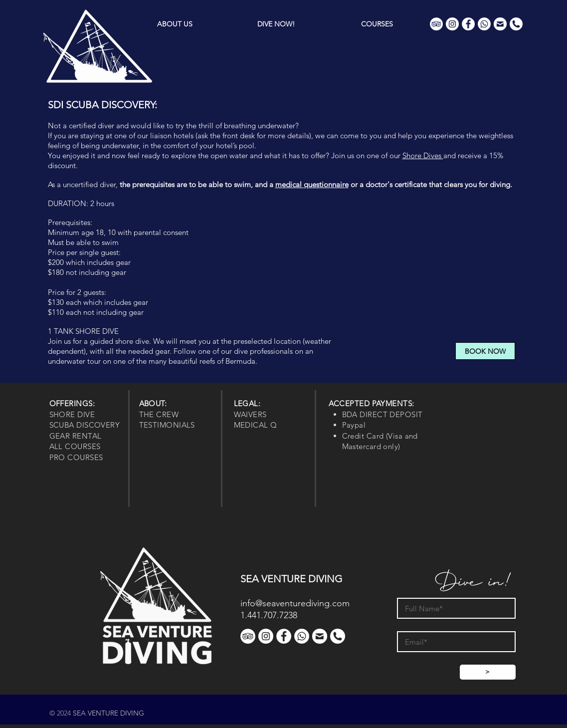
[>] (488, 672)
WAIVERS (250, 414)
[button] (276, 24)
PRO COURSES (76, 457)
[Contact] (500, 24)
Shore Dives (423, 155)
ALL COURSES (75, 446)
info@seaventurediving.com (295, 603)
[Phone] (516, 24)
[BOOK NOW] (485, 351)
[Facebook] (468, 24)
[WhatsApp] (484, 24)
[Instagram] (452, 24)
